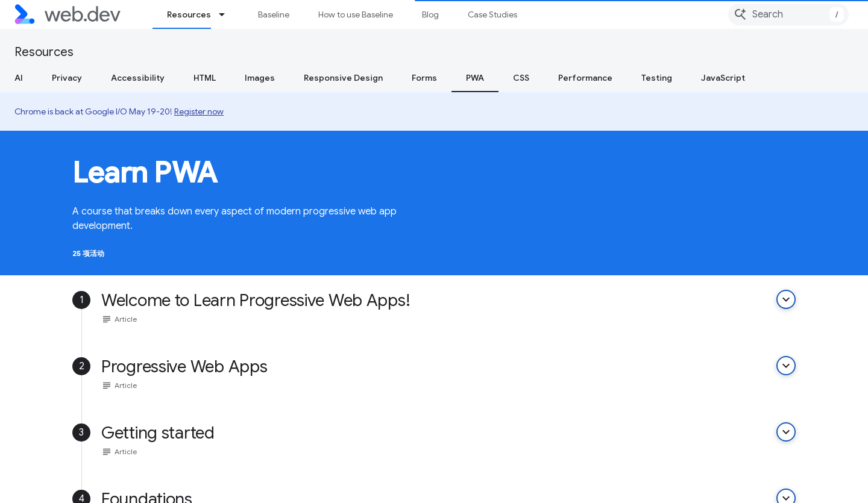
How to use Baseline (356, 14)
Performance (585, 78)
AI (19, 78)
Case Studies (492, 14)
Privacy (67, 78)
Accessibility (138, 78)
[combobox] (788, 14)
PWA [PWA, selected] (475, 78)
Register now (199, 111)
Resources (44, 52)
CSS (521, 78)
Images (260, 78)
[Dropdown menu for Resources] (227, 14)
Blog (430, 14)
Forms (424, 78)
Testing (657, 78)
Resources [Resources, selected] (189, 14)
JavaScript (723, 78)
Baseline (274, 14)
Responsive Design (343, 78)
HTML (205, 78)
